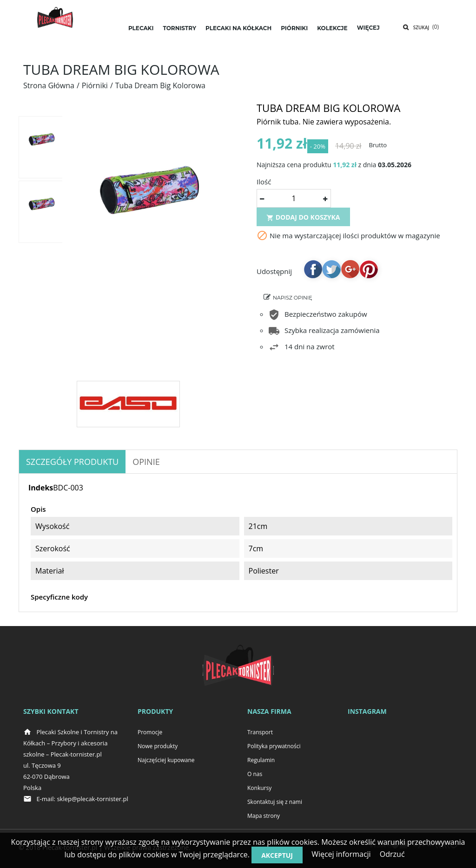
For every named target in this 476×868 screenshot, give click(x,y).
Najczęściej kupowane (166, 760)
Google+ (350, 273)
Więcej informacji (341, 854)
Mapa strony (264, 816)
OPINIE (146, 462)
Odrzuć (392, 854)
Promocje (150, 732)
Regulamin (261, 760)
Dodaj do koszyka (303, 221)
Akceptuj (277, 855)
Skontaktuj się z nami (275, 802)
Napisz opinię (293, 301)
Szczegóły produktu (72, 462)
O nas (255, 774)
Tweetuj (331, 273)
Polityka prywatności (274, 746)
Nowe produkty (158, 746)
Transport (260, 732)
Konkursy (259, 788)
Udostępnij (313, 273)
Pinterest (369, 273)
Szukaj (421, 27)
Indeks (41, 488)
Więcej (368, 28)
